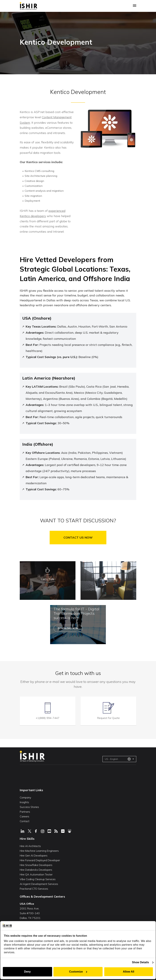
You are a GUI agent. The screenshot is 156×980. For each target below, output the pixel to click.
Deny (27, 972)
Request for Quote (108, 717)
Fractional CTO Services (34, 888)
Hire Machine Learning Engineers (39, 850)
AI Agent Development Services (39, 883)
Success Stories (29, 806)
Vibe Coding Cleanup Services (38, 878)
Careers (24, 816)
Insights (24, 801)
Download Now (68, 628)
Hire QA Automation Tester (36, 874)
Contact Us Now (78, 537)
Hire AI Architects (30, 845)
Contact (25, 820)
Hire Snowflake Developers (36, 864)
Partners (25, 811)
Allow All (129, 972)
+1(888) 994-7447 (48, 717)
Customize (78, 972)
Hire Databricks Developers (36, 869)
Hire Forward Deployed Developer (40, 859)
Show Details (141, 962)
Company (25, 797)
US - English (118, 758)
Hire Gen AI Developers (34, 855)
